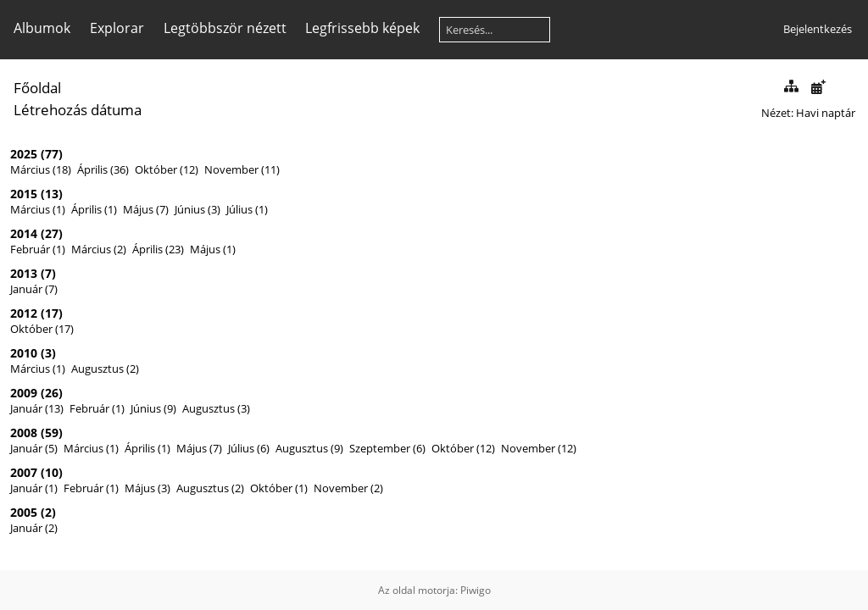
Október (156, 169)
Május (138, 209)
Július (239, 209)
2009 (24, 393)
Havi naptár (826, 113)
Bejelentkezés (818, 29)
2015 (24, 194)
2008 (24, 433)
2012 (24, 313)
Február (30, 249)
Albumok (42, 28)
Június (190, 209)
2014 (24, 233)
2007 (24, 472)
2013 (24, 273)
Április (92, 169)
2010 (24, 353)
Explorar (117, 28)
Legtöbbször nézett (225, 28)
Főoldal (37, 88)
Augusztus (97, 369)
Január (26, 289)
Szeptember (380, 448)
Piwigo (476, 590)
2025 (24, 154)
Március (30, 169)
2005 (24, 512)
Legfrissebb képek (362, 28)
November (231, 169)
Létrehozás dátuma (78, 110)
